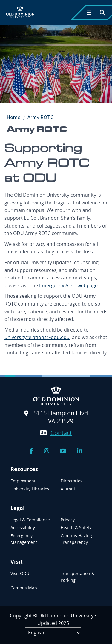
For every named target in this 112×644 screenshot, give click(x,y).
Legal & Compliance (30, 520)
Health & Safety (76, 528)
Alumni (68, 489)
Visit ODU (20, 573)
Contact (61, 433)
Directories (72, 481)
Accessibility (23, 528)
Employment (23, 481)
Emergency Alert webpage (68, 285)
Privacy (68, 520)
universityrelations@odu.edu (37, 337)
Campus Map (24, 588)
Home (16, 117)
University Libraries (30, 489)
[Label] (53, 633)
